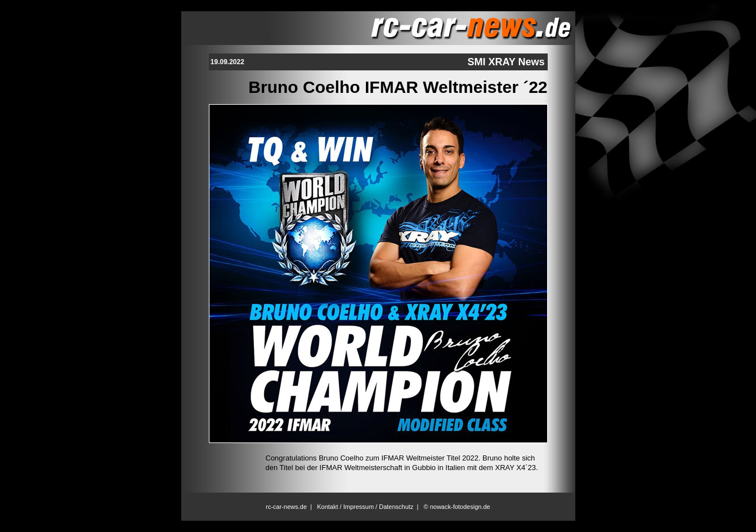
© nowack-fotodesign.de (457, 507)
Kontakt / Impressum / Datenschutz (365, 507)
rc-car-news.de (286, 507)
